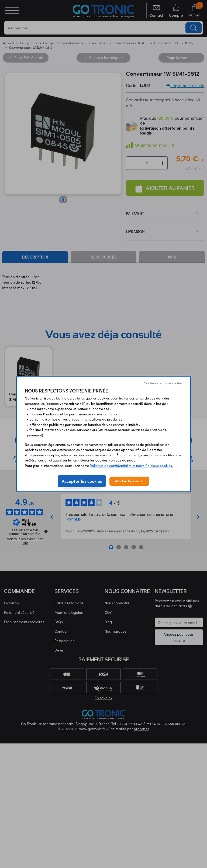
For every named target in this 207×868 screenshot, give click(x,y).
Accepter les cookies (82, 481)
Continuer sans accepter (163, 383)
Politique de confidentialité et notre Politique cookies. (131, 466)
